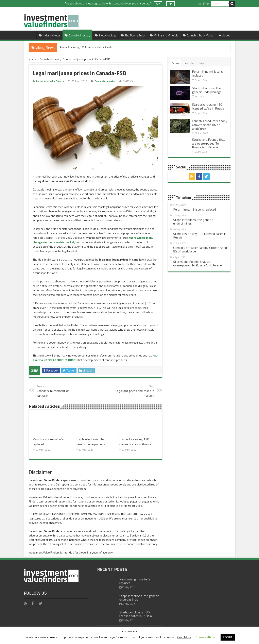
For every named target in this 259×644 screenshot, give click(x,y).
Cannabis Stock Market (198, 35)
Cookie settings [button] (206, 637)
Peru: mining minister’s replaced (207, 73)
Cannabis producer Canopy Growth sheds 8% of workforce (210, 125)
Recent (175, 63)
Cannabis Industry (77, 35)
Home (31, 35)
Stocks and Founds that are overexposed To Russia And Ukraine (209, 143)
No (171, 4)
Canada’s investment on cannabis (58, 391)
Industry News (50, 35)
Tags (202, 63)
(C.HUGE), (71, 360)
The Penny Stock (133, 35)
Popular (189, 63)
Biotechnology (106, 35)
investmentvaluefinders (50, 81)
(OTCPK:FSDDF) (54, 360)
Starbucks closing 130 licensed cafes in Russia (86, 47)
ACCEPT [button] (228, 637)
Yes (158, 4)
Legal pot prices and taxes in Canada (133, 391)
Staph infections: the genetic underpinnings (90, 442)
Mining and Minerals (164, 35)
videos (225, 35)
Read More (184, 637)
